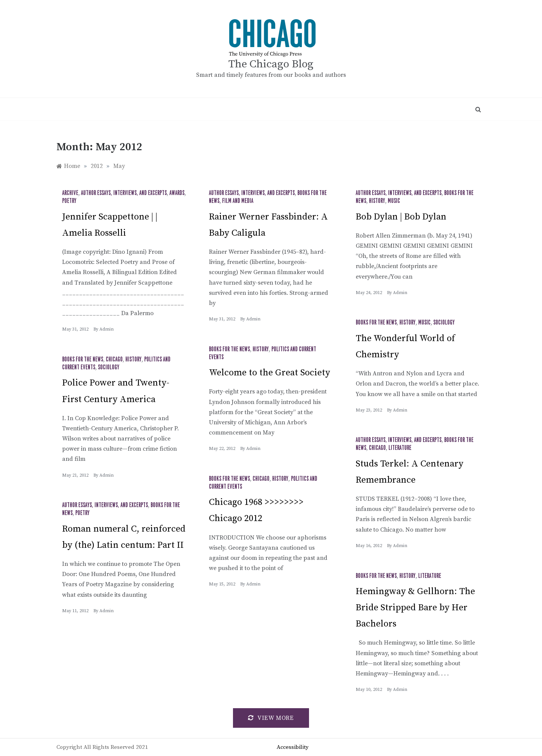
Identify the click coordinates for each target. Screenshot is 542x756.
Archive (70, 193)
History (377, 201)
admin (107, 329)
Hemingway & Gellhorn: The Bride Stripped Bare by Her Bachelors (415, 608)
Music (394, 201)
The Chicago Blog (271, 64)
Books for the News (376, 323)
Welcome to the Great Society (269, 373)
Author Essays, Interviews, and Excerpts (124, 193)
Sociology (444, 323)
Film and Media (238, 201)
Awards (177, 193)
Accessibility (293, 747)
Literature (400, 448)
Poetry (69, 201)
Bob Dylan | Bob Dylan (401, 217)
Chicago (114, 360)
